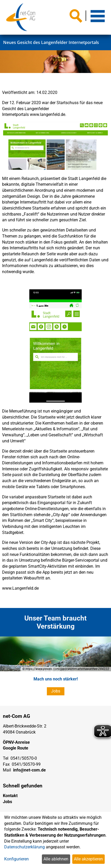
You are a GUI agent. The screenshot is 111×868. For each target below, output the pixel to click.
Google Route (16, 748)
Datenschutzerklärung (24, 847)
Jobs (56, 691)
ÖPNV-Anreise (16, 742)
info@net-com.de (29, 770)
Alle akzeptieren (88, 859)
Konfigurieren (16, 859)
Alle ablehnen (56, 859)
